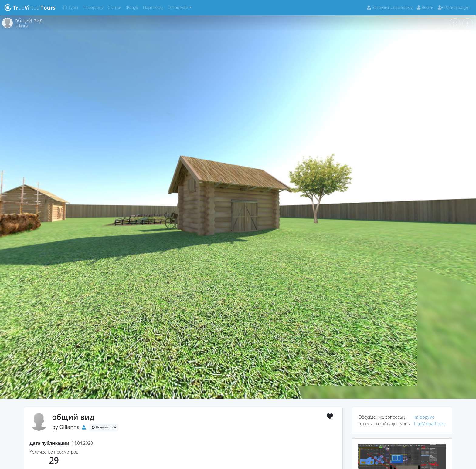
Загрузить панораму (389, 7)
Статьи (116, 7)
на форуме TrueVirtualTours (429, 420)
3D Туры (71, 7)
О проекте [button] (178, 7)
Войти (425, 7)
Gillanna (70, 427)
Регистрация (454, 7)
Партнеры (154, 7)
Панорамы (94, 7)
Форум (133, 7)
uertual (30, 8)
